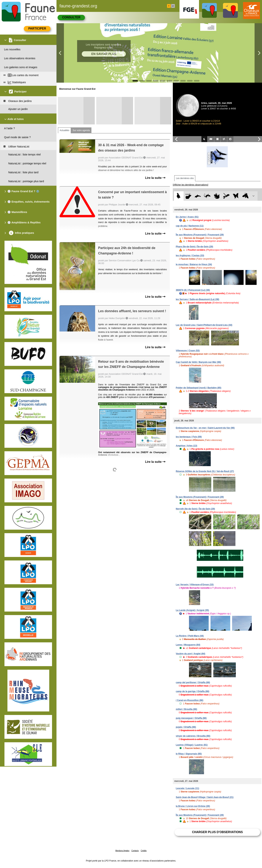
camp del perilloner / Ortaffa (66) (193, 682)
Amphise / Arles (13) (186, 446)
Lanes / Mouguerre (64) (188, 645)
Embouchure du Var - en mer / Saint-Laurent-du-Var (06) (205, 428)
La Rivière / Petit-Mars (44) (190, 636)
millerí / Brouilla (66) (186, 709)
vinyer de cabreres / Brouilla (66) (193, 736)
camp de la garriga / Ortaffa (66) (193, 691)
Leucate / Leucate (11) (187, 788)
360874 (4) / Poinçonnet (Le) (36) (193, 290)
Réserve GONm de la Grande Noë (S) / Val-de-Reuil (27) (205, 471)
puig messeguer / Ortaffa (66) (191, 718)
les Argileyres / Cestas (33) (190, 256)
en (173, 6)
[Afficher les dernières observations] (191, 185)
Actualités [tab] (64, 130)
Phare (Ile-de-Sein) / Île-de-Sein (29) (194, 247)
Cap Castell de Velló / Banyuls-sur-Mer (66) (198, 362)
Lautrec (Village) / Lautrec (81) (192, 745)
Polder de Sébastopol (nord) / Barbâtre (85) (199, 388)
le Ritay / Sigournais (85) (189, 754)
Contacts (135, 851)
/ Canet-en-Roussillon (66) (190, 700)
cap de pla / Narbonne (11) (190, 226)
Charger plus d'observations (217, 832)
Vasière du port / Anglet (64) (190, 654)
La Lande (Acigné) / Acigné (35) (192, 610)
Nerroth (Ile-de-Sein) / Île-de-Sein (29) (195, 509)
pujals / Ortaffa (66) (186, 727)
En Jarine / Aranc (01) (187, 217)
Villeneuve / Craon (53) (188, 351)
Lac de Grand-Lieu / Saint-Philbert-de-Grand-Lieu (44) (204, 325)
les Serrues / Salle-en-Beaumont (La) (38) (197, 299)
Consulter (71, 17)
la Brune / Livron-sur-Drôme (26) (193, 806)
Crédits (144, 851)
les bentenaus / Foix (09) (189, 437)
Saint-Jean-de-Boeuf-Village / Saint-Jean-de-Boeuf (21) (205, 797)
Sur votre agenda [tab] (81, 130)
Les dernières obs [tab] (185, 178)
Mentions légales (122, 851)
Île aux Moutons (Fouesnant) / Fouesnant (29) (200, 235)
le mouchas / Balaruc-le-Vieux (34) (194, 264)
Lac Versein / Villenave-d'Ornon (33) (195, 585)
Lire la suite (155, 178)
